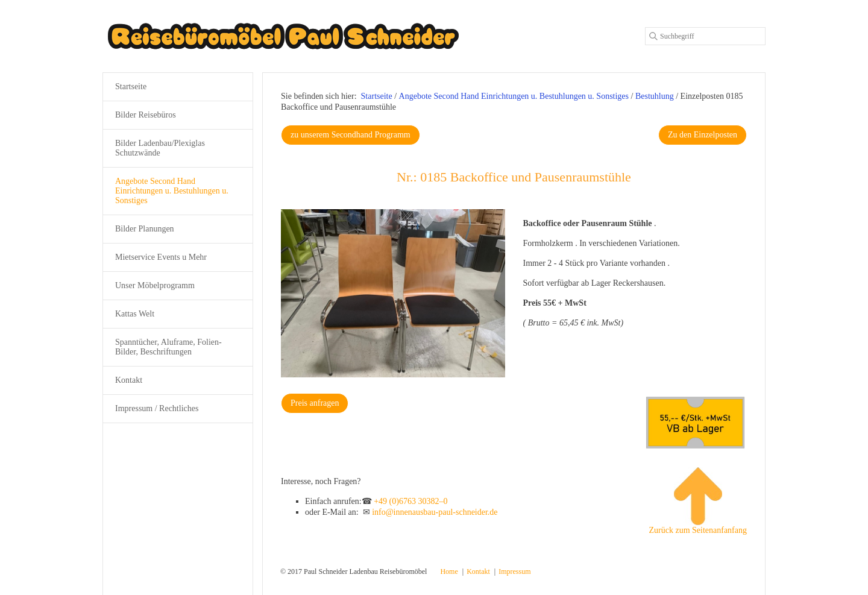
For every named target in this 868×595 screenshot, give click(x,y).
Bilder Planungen (145, 229)
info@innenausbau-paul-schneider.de (435, 512)
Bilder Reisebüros (146, 115)
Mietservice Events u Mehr (161, 257)
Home (449, 571)
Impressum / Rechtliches (157, 408)
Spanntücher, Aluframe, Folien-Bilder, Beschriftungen (168, 347)
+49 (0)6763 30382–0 (410, 501)
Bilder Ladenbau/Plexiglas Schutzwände (160, 148)
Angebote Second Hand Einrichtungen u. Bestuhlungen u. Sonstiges (172, 191)
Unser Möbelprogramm (155, 285)
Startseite (377, 96)
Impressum (514, 571)
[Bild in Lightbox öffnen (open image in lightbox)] (393, 293)
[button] (351, 135)
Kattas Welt (135, 314)
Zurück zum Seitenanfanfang (698, 501)
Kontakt (129, 380)
